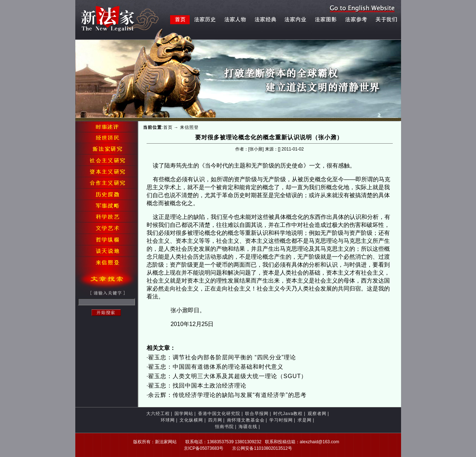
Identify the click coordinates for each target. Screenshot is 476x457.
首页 (168, 127)
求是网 (305, 420)
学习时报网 (281, 420)
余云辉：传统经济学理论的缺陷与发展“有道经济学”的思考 (227, 395)
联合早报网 (257, 414)
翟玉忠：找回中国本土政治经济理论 (197, 386)
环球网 (168, 420)
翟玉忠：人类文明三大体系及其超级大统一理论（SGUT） (228, 376)
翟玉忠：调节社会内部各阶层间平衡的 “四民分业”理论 (222, 357)
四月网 (215, 420)
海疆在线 (248, 427)
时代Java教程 (288, 414)
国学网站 (184, 414)
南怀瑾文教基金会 (246, 420)
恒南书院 (224, 427)
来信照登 (189, 127)
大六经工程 (158, 414)
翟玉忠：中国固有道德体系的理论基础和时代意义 (216, 367)
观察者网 (317, 414)
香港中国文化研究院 (219, 414)
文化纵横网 (191, 420)
